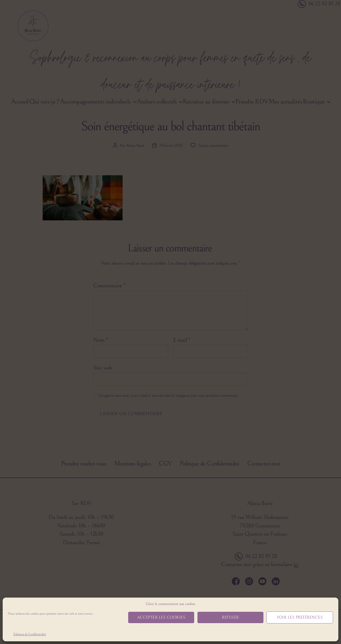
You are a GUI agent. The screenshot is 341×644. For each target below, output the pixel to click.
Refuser (230, 617)
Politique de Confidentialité (30, 634)
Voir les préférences (300, 617)
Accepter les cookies (161, 617)
